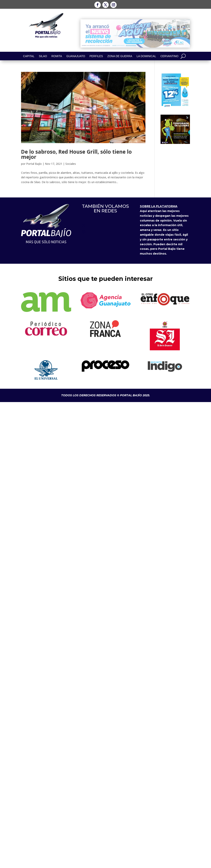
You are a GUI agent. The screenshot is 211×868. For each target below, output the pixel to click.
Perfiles (96, 56)
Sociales (71, 164)
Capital (29, 56)
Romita (57, 56)
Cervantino (169, 56)
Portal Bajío (34, 164)
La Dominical (146, 56)
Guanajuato (76, 56)
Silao (43, 56)
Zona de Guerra (120, 56)
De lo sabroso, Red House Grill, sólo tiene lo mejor (76, 154)
